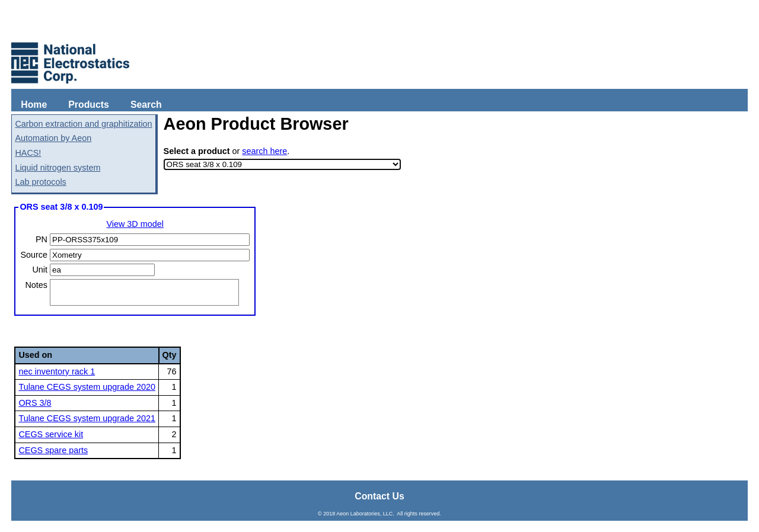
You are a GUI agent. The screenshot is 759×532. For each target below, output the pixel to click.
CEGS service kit (51, 434)
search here (264, 151)
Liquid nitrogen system (58, 168)
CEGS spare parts (53, 450)
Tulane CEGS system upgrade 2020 (87, 387)
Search (146, 105)
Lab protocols (40, 182)
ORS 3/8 (35, 403)
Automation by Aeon (53, 138)
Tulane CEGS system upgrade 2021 (87, 418)
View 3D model (135, 224)
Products (89, 105)
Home (34, 105)
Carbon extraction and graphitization (83, 124)
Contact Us (379, 496)
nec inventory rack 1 (57, 371)
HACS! (28, 153)
